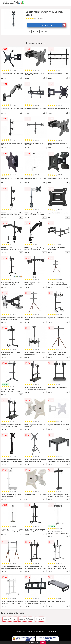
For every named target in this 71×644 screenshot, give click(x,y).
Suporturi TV (40, 619)
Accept (43, 642)
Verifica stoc (53, 25)
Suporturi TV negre (10, 619)
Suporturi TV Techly (26, 619)
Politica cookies (52, 631)
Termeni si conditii (19, 631)
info (21, 78)
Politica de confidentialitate (36, 631)
